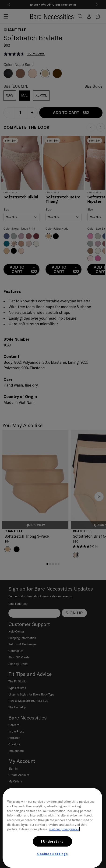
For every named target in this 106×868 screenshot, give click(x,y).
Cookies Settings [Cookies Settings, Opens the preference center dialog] (53, 854)
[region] (52, 828)
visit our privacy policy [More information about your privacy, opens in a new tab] (64, 829)
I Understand (52, 841)
